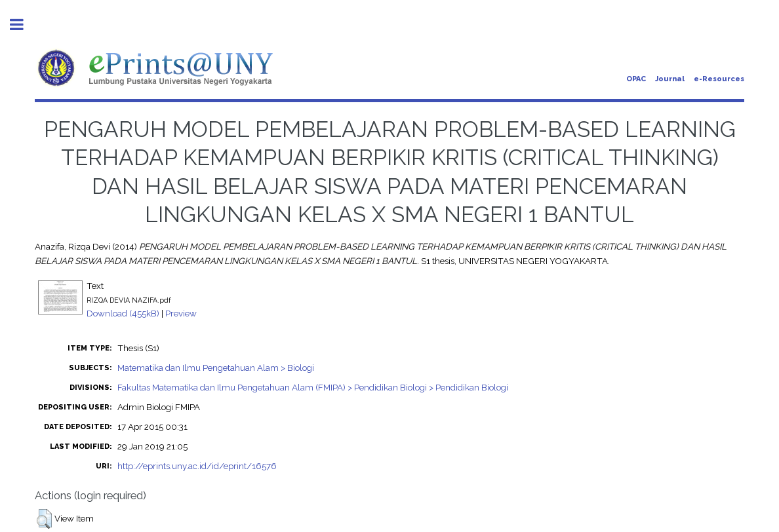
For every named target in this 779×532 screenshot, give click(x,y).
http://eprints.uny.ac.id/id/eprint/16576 (197, 466)
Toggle (24, 25)
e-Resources (719, 79)
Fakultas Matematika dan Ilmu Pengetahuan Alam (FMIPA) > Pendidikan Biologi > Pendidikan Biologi (313, 387)
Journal (670, 79)
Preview (181, 313)
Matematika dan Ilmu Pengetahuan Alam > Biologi (216, 368)
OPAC (636, 79)
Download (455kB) (123, 313)
